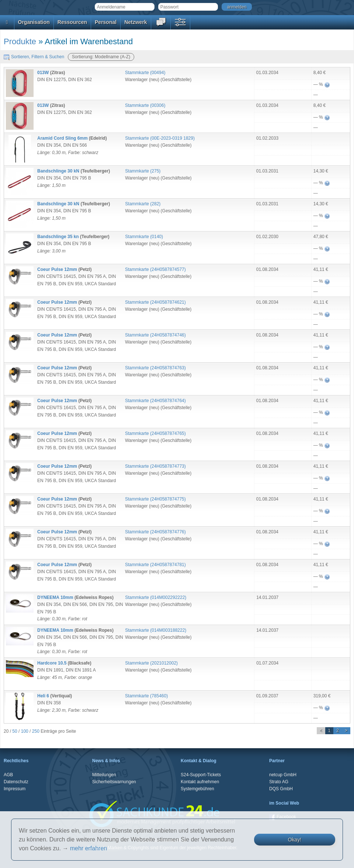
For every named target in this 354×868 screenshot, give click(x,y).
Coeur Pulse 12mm (57, 269)
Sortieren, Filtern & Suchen (34, 57)
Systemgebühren (197, 789)
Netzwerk (136, 22)
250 (36, 731)
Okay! (295, 840)
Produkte (20, 41)
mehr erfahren (89, 848)
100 (25, 731)
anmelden (237, 7)
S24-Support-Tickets (201, 775)
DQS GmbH (281, 789)
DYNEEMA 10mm (55, 597)
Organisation (34, 22)
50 (15, 731)
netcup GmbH (283, 775)
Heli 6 (43, 696)
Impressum (15, 789)
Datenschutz (16, 782)
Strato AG (279, 782)
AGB (8, 775)
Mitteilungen (104, 775)
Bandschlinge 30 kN (58, 171)
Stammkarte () (145, 73)
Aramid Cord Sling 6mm (63, 138)
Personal (106, 22)
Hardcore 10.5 (52, 663)
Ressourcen (72, 22)
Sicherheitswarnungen (114, 782)
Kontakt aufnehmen (200, 782)
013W (43, 73)
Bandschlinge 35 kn (58, 237)
